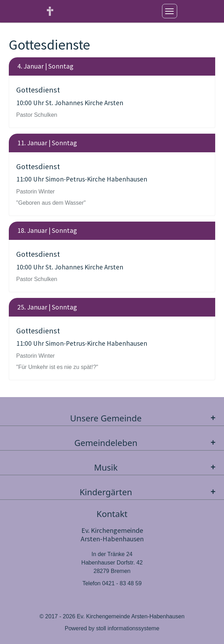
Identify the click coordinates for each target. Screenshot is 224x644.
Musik (156, 467)
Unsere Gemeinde (144, 418)
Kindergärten (149, 492)
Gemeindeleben (147, 443)
